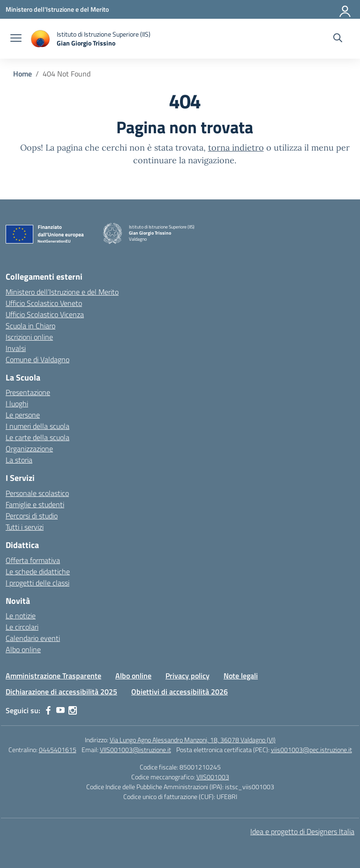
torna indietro (236, 148)
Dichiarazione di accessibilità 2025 (61, 692)
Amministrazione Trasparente (53, 676)
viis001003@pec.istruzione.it (311, 750)
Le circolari (22, 627)
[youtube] (60, 710)
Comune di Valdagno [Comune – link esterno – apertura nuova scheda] (37, 359)
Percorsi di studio (32, 516)
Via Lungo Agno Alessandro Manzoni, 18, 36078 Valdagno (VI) (193, 740)
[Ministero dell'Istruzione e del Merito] (57, 9)
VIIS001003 (213, 777)
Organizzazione (29, 449)
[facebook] (48, 710)
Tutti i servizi (25, 527)
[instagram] (73, 710)
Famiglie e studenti (35, 504)
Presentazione (28, 392)
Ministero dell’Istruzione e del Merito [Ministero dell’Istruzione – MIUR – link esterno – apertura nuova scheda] (62, 292)
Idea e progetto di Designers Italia (302, 831)
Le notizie (21, 616)
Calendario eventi (33, 638)
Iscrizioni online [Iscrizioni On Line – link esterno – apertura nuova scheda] (29, 337)
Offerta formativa (33, 560)
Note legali (241, 676)
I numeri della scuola (37, 426)
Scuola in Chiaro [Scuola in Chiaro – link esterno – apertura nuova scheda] (30, 326)
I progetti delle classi (37, 583)
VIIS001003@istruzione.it (135, 750)
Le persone (23, 415)
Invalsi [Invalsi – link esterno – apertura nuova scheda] (16, 348)
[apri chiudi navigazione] (16, 39)
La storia (19, 460)
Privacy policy (187, 676)
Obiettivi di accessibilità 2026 (180, 692)
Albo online (23, 649)
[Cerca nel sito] (338, 39)
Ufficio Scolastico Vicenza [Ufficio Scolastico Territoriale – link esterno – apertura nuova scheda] (45, 314)
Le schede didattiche (38, 571)
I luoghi (17, 404)
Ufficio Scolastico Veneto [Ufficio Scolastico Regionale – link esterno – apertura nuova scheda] (44, 303)
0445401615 (58, 750)
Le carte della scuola (37, 437)
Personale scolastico (37, 493)
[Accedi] (345, 9)
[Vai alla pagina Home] (22, 74)
